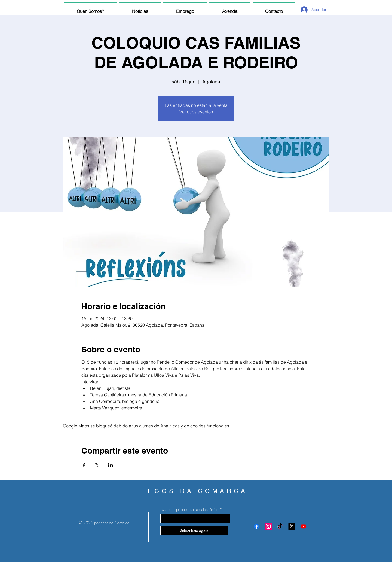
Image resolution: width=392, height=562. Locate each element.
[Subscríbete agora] (194, 531)
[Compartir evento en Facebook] (84, 465)
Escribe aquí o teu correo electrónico (189, 509)
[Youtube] (303, 526)
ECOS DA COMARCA (198, 491)
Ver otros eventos (196, 112)
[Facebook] (257, 526)
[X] (292, 526)
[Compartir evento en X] (97, 465)
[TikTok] (280, 526)
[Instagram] (268, 526)
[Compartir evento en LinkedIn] (111, 465)
